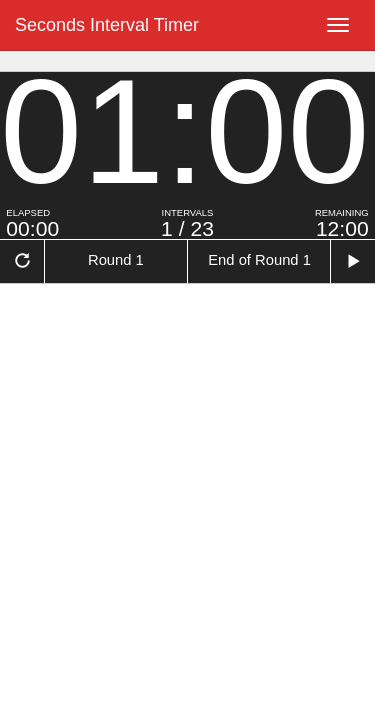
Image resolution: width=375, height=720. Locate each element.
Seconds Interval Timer (107, 25)
